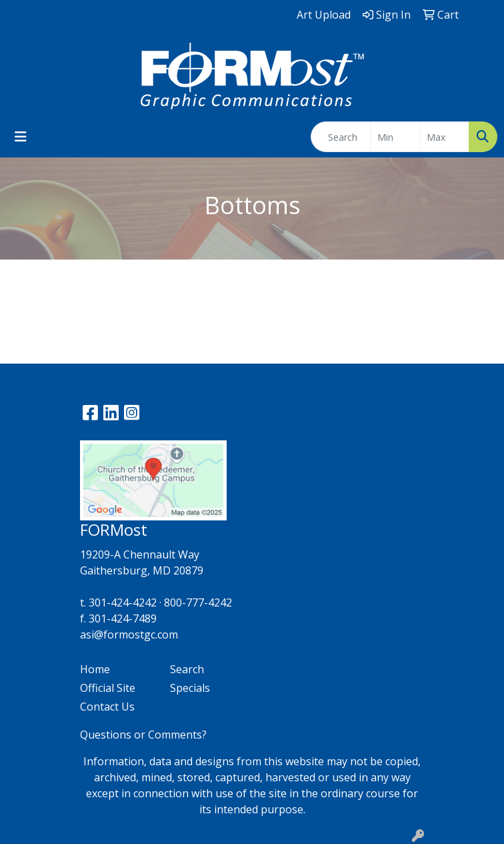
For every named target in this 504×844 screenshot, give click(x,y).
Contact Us (107, 707)
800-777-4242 (198, 602)
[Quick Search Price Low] (395, 137)
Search (187, 669)
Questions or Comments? (143, 735)
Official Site (108, 688)
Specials (190, 688)
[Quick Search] (341, 137)
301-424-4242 (123, 602)
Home (95, 669)
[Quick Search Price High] (444, 137)
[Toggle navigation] (21, 137)
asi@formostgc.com (129, 635)
